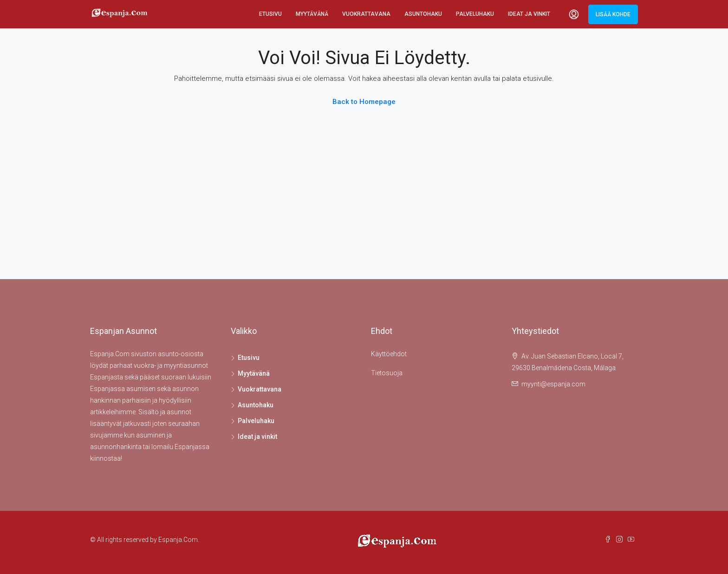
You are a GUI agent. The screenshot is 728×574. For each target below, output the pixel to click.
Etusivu (270, 14)
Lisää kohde (613, 14)
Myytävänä (312, 14)
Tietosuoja (387, 373)
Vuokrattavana (366, 14)
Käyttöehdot (389, 354)
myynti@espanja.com (553, 384)
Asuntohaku (423, 14)
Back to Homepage (364, 102)
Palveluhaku (475, 14)
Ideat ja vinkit (529, 14)
